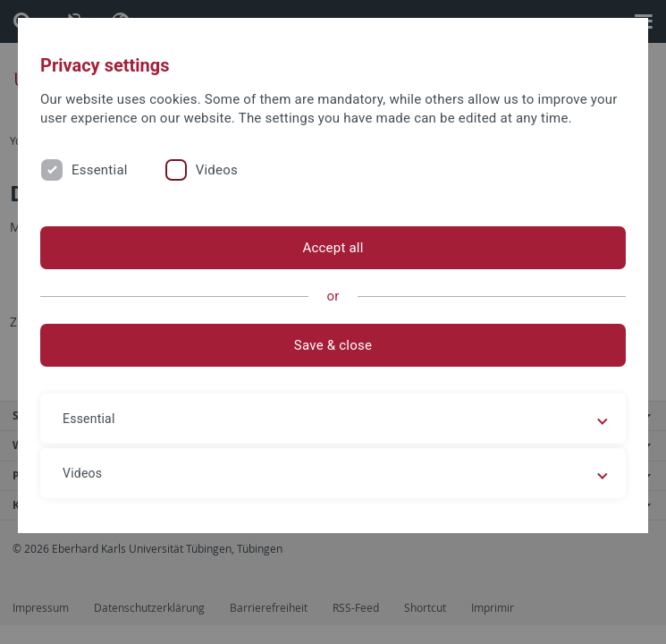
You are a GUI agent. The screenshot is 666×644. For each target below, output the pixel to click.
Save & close (333, 345)
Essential (100, 170)
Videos (217, 170)
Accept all (333, 248)
